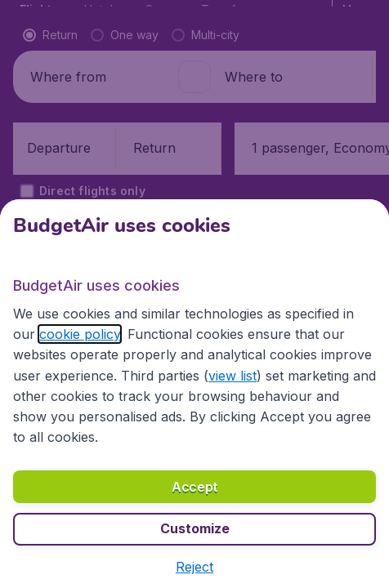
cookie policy (80, 334)
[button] (194, 567)
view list (233, 376)
